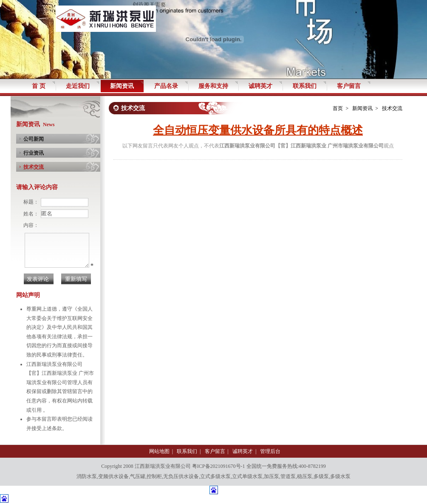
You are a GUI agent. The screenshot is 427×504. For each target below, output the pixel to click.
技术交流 (34, 167)
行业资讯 (34, 153)
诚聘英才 (243, 451)
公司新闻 (34, 139)
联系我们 (187, 451)
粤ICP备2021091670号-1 (219, 466)
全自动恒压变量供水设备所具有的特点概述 (258, 130)
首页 (338, 108)
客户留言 (215, 451)
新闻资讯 (362, 108)
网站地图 (159, 451)
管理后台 (270, 451)
